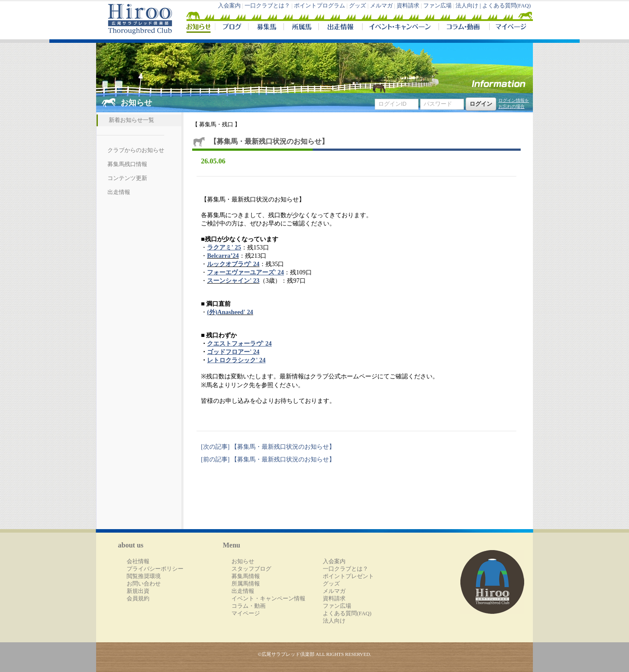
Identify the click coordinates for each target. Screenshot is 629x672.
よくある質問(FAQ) (506, 6)
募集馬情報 (246, 576)
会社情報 (138, 561)
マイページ (509, 28)
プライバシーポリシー (155, 569)
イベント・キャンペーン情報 (268, 599)
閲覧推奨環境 (144, 576)
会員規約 (138, 599)
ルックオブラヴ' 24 (233, 264)
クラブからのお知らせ (136, 150)
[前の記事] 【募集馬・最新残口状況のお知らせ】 (268, 459)
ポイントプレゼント (348, 576)
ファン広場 (437, 6)
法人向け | (469, 6)
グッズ (358, 6)
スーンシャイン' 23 (233, 281)
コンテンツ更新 (127, 178)
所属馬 (301, 28)
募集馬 (266, 28)
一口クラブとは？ (267, 6)
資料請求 (408, 6)
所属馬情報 (246, 584)
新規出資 (138, 591)
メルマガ (381, 6)
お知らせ (243, 561)
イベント (400, 28)
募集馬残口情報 (127, 164)
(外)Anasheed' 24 (230, 312)
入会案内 (229, 6)
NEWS (199, 28)
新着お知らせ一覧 (131, 120)
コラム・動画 (464, 28)
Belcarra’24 (223, 256)
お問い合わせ (144, 584)
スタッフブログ (251, 569)
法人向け (334, 621)
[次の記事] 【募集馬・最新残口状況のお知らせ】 (268, 447)
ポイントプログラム (320, 6)
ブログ (232, 28)
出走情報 (340, 28)
